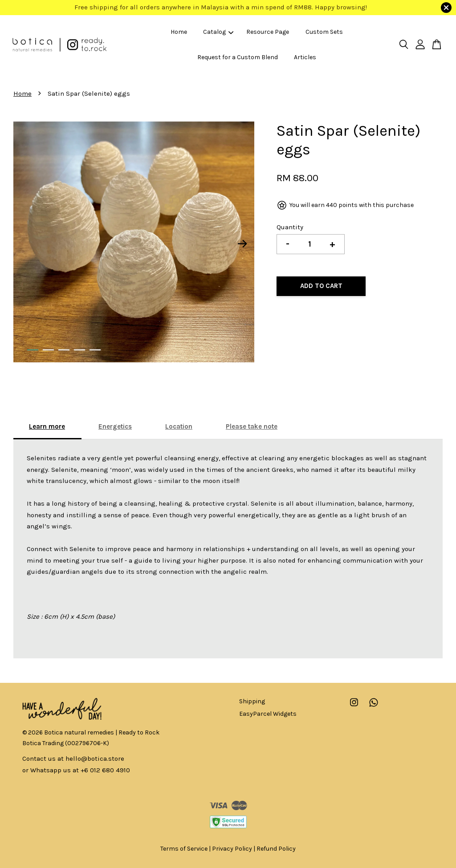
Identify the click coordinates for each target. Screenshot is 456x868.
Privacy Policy (232, 849)
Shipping (252, 701)
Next (242, 244)
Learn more (47, 426)
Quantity (290, 227)
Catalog (218, 32)
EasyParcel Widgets (268, 714)
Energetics (115, 426)
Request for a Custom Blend (238, 57)
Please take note (252, 426)
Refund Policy (276, 849)
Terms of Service (184, 849)
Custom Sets (324, 32)
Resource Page (268, 32)
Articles (305, 57)
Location (179, 426)
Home (179, 32)
